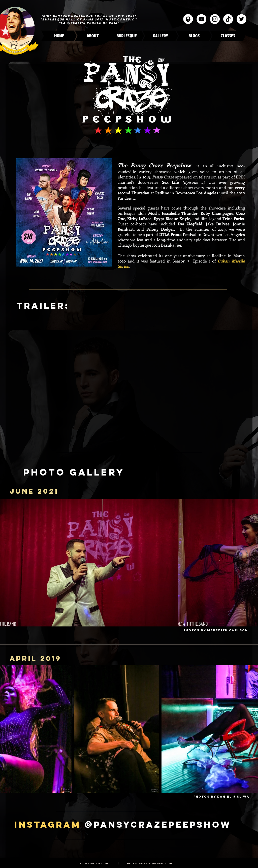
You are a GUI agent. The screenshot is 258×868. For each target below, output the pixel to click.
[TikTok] (228, 19)
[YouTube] (201, 19)
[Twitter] (241, 19)
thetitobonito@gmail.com (149, 863)
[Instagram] (215, 19)
